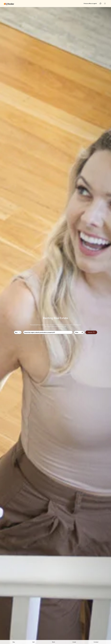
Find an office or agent (90, 3)
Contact (96, 642)
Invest (74, 642)
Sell (33, 642)
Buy (14, 642)
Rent (54, 642)
